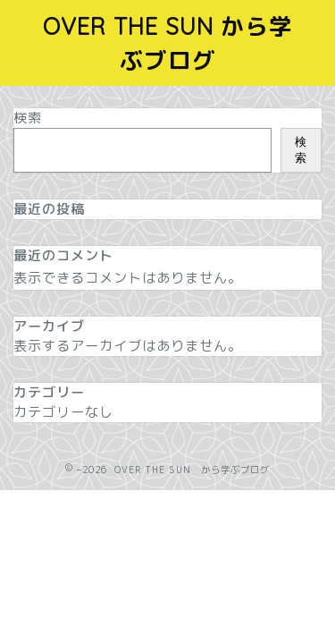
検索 (28, 118)
